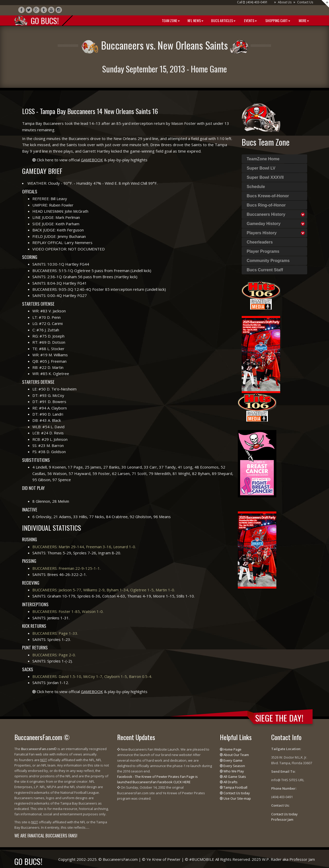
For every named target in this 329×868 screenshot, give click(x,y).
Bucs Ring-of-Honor (266, 205)
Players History (262, 233)
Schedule (256, 187)
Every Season (234, 766)
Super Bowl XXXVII (265, 177)
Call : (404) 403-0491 (252, 2)
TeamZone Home (263, 159)
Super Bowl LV (261, 168)
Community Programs (268, 261)
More (303, 20)
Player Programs (263, 251)
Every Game (233, 760)
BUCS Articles (223, 20)
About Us (285, 2)
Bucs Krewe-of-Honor (268, 196)
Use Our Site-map (237, 798)
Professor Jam (282, 819)
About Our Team (236, 755)
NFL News (195, 20)
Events (250, 20)
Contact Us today (237, 793)
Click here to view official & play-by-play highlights (92, 160)
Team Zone (170, 20)
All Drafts (231, 782)
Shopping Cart (277, 20)
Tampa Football (235, 787)
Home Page (232, 749)
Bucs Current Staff (265, 270)
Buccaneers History (266, 214)
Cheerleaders (260, 242)
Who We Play (234, 771)
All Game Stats (235, 777)
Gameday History (264, 224)
